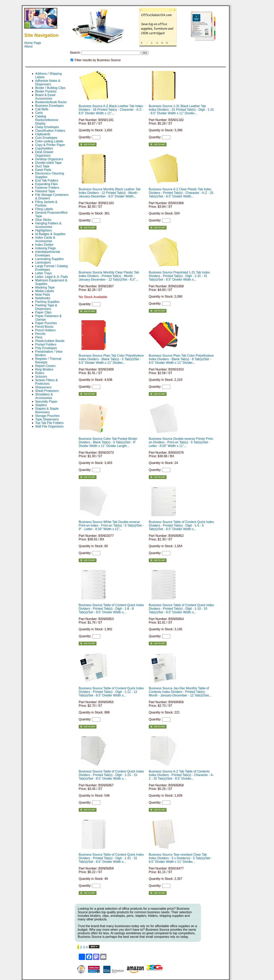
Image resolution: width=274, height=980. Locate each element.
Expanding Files (46, 184)
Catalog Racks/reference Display (47, 120)
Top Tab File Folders (49, 423)
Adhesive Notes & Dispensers (48, 82)
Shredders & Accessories (44, 396)
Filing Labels (44, 209)
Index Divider (44, 245)
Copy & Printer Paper (50, 145)
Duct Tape (42, 166)
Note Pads (43, 295)
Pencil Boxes (44, 327)
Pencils (40, 334)
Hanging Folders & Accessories (48, 225)
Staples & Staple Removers (47, 410)
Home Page (33, 43)
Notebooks (43, 298)
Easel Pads (43, 170)
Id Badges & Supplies (50, 234)
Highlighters (44, 230)
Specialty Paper (46, 401)
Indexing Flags (46, 248)
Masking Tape (45, 287)
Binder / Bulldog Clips (50, 88)
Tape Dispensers (47, 419)
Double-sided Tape (48, 163)
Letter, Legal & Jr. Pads (52, 277)
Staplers (41, 405)
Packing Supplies (47, 302)
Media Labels (45, 291)
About (28, 46)
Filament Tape (45, 191)
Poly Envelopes (46, 348)
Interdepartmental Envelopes (48, 254)
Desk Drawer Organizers (44, 154)
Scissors (41, 377)
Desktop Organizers (49, 159)
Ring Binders (44, 369)
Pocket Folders (46, 344)
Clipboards (43, 134)
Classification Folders (50, 131)
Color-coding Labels (49, 141)
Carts (39, 113)
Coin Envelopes (46, 138)
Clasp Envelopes (47, 127)
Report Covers (45, 366)
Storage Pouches (47, 416)
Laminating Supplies (49, 259)
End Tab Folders (47, 180)
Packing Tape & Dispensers (46, 307)
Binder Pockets (46, 91)
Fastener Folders (47, 188)
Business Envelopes (49, 106)
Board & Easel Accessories (45, 97)
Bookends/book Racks (51, 102)
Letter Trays (44, 273)
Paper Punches (46, 323)
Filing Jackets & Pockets (46, 204)
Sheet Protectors (47, 391)
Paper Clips (43, 312)
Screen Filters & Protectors (46, 382)
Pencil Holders (45, 330)
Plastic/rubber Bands (50, 341)
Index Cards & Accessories (45, 239)
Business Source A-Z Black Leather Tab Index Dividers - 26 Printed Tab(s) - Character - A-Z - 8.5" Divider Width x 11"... (111, 110)
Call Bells (42, 109)
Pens (39, 337)
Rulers (40, 373)
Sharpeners (43, 387)
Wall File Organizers (49, 426)
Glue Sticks (43, 220)
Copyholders (44, 148)
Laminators (43, 262)
